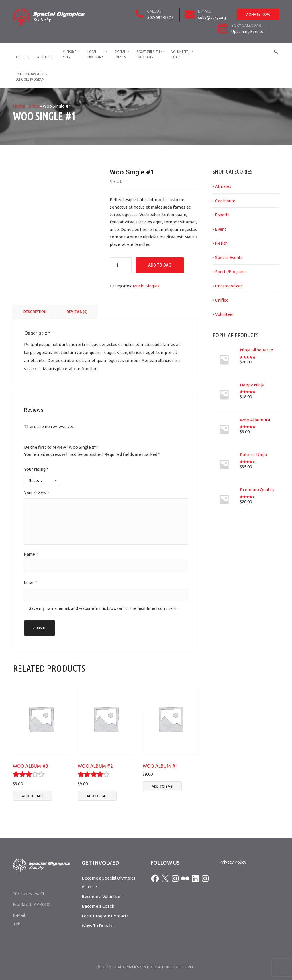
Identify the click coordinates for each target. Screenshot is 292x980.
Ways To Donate (98, 926)
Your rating (36, 469)
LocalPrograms (95, 54)
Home (19, 106)
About (21, 57)
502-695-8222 (160, 17)
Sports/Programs (231, 272)
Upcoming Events (247, 32)
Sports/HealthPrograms (148, 54)
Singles (153, 286)
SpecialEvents (120, 54)
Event (221, 229)
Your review (37, 493)
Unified (222, 300)
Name (31, 554)
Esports (222, 215)
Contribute (225, 201)
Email (31, 582)
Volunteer (225, 314)
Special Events (229, 258)
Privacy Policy (233, 862)
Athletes (45, 57)
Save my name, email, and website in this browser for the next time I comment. (103, 608)
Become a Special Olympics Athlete (108, 882)
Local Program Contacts (105, 916)
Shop (34, 106)
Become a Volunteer (102, 896)
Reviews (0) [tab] (77, 312)
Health (221, 243)
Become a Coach (98, 906)
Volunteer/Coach (181, 54)
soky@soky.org (212, 17)
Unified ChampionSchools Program (30, 77)
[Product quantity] (121, 265)
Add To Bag (160, 265)
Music (138, 286)
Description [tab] (35, 312)
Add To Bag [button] (32, 796)
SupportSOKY (70, 54)
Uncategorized (229, 286)
